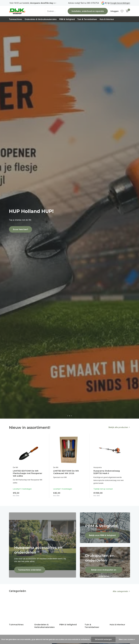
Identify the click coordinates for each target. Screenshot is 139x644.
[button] (68, 416)
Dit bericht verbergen (103, 639)
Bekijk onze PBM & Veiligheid (102, 535)
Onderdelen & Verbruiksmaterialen (41, 19)
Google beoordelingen (120, 3)
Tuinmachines (15, 19)
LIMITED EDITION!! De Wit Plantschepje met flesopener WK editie (28, 473)
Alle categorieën (120, 591)
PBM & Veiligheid (67, 19)
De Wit (15, 467)
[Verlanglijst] (122, 11)
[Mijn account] (115, 11)
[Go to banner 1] (42, 545)
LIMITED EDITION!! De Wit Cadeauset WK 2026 (66, 472)
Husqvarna (98, 467)
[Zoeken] (55, 11)
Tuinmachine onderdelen (30, 570)
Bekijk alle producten (118, 427)
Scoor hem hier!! (20, 229)
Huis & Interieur (107, 19)
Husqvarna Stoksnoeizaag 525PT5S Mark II (107, 472)
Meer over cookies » (127, 639)
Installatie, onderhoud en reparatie (88, 11)
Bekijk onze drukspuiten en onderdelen (104, 571)
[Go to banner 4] (105, 562)
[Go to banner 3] (105, 528)
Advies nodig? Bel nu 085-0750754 (84, 3)
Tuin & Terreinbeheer (87, 19)
